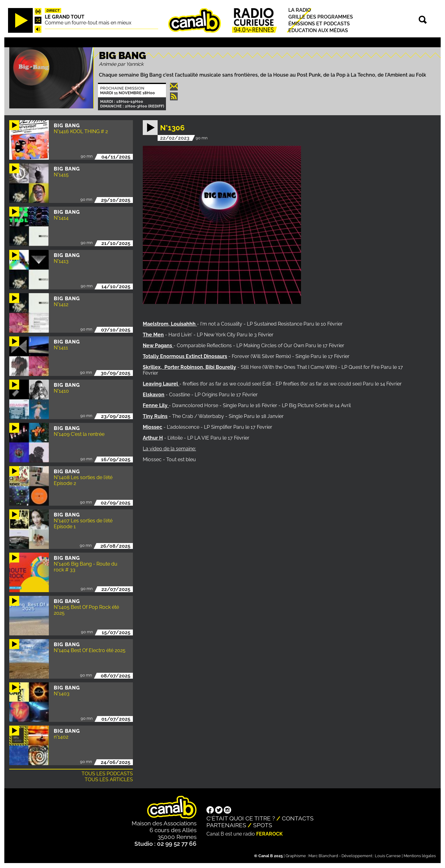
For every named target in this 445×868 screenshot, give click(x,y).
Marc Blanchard (323, 856)
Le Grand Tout (65, 17)
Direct (53, 11)
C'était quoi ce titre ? (241, 818)
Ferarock (269, 834)
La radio (300, 10)
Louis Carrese (388, 856)
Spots (263, 825)
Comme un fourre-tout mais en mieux (88, 23)
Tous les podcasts (107, 774)
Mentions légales (420, 856)
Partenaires (226, 825)
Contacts (298, 818)
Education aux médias (318, 30)
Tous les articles (109, 780)
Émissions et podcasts (319, 24)
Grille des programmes (321, 17)
